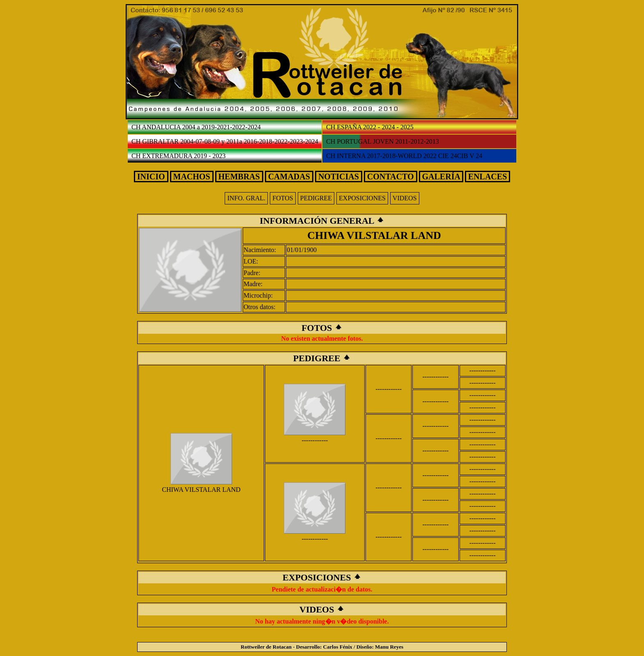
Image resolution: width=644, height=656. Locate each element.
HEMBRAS (239, 177)
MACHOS (192, 177)
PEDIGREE (316, 198)
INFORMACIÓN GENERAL (318, 221)
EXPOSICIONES (362, 198)
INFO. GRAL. (246, 198)
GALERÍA (441, 177)
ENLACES (488, 177)
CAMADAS (289, 177)
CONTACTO (391, 177)
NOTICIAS (339, 177)
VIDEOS (405, 198)
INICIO (151, 177)
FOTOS (283, 198)
